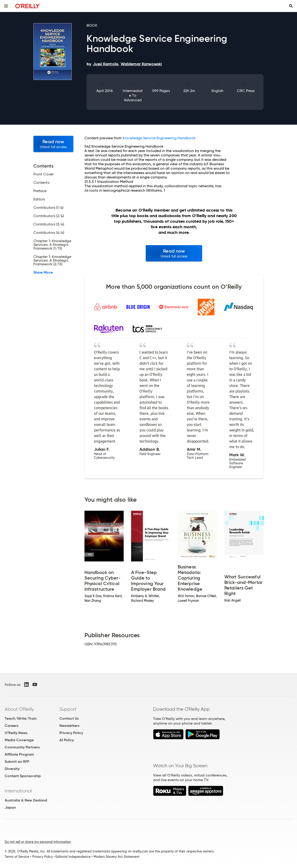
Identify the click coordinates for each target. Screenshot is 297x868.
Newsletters (69, 726)
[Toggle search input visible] (291, 6)
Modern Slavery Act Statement (116, 857)
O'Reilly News (16, 733)
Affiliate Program (19, 754)
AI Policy (67, 740)
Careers (11, 726)
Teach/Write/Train (21, 718)
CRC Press (246, 91)
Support (68, 709)
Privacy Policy (71, 733)
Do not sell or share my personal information (38, 842)
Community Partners (22, 747)
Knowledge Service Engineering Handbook (159, 138)
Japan (10, 807)
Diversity (12, 769)
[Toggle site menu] (6, 6)
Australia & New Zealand (26, 800)
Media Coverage (19, 740)
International (18, 791)
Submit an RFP (17, 762)
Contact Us (69, 718)
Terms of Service (17, 857)
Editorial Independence (73, 857)
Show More (43, 272)
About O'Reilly (19, 709)
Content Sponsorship (23, 776)
